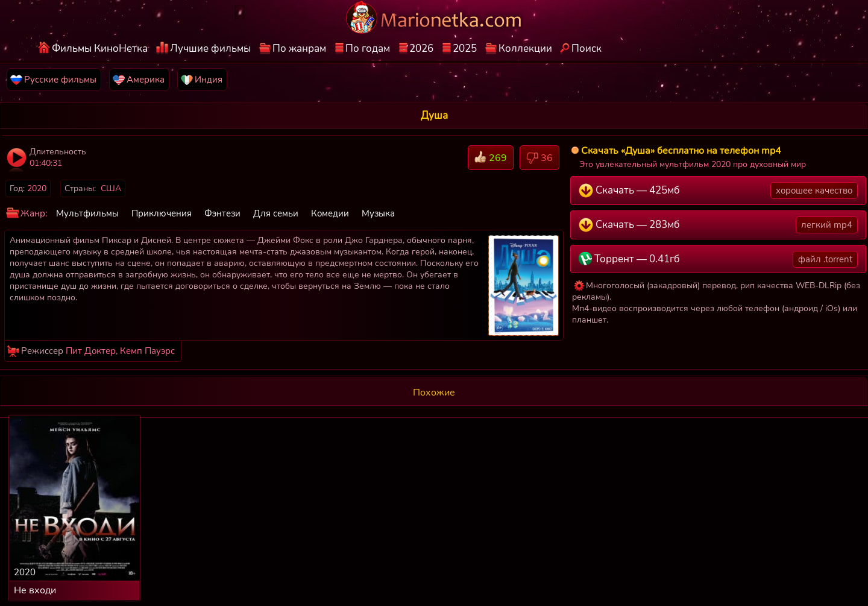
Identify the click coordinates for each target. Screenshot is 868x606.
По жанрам (299, 49)
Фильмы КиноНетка (100, 49)
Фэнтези (222, 213)
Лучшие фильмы (210, 49)
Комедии (330, 213)
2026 (421, 49)
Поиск (587, 49)
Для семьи (276, 213)
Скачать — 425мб (719, 191)
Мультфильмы (87, 213)
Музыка (378, 213)
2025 (465, 49)
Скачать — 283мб (719, 225)
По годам (368, 49)
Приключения (162, 213)
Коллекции (525, 49)
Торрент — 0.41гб (719, 259)
